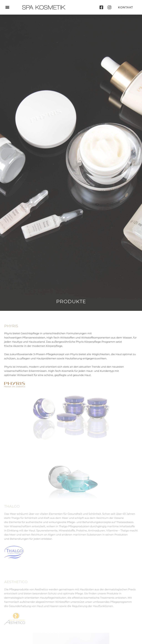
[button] (7, 7)
